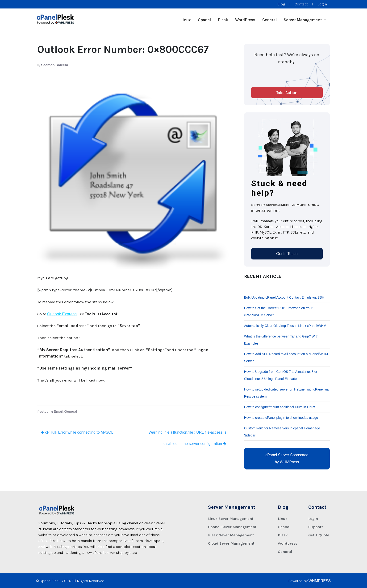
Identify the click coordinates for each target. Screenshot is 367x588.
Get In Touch (287, 254)
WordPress (245, 19)
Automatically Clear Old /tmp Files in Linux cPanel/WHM (285, 326)
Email (58, 411)
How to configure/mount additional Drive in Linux (279, 407)
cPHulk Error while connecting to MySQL (77, 432)
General (269, 19)
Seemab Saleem (54, 65)
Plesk (223, 19)
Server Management (305, 19)
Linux (186, 19)
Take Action (287, 93)
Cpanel (204, 19)
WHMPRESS (320, 581)
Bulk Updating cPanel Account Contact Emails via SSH (284, 297)
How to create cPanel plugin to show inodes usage (281, 418)
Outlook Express (62, 314)
